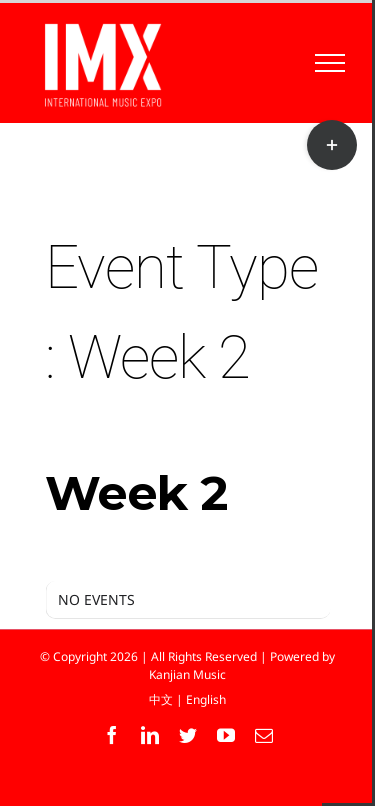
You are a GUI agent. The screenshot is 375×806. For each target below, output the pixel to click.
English (206, 699)
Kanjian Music (187, 674)
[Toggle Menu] (330, 63)
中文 (161, 699)
